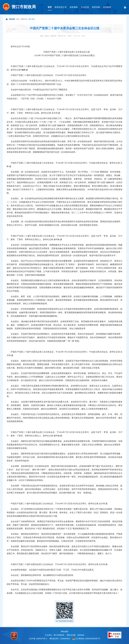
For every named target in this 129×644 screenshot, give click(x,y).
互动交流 (85, 7)
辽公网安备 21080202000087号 (88, 639)
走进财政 (107, 7)
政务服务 (74, 7)
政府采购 (96, 7)
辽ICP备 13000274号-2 (38, 639)
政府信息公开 (61, 7)
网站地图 (64, 632)
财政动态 (24, 19)
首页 (50, 7)
